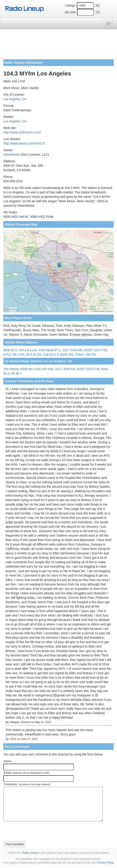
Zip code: (71, 12)
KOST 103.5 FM (95, 350)
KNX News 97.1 (50, 350)
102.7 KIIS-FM (72, 350)
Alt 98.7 (16, 373)
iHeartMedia (12, 155)
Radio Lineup (30, 853)
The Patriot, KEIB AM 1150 (22, 369)
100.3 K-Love (28, 350)
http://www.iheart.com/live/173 (24, 143)
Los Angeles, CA (15, 99)
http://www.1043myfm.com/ (22, 132)
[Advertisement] (58, 46)
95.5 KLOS (34, 355)
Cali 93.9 (49, 355)
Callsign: (70, 6)
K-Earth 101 (65, 355)
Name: (8, 761)
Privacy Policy (105, 863)
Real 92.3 (10, 350)
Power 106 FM (86, 355)
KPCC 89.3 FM (14, 355)
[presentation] (37, 831)
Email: (26, 773)
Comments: (27, 784)
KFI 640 (48, 369)
